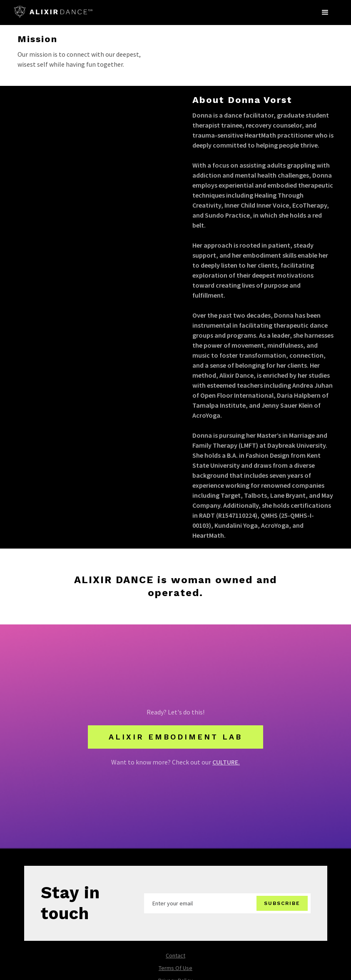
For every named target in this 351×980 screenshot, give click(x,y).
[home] (53, 9)
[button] (325, 13)
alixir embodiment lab (175, 737)
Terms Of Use (175, 968)
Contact (175, 955)
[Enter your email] (227, 903)
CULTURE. (226, 762)
